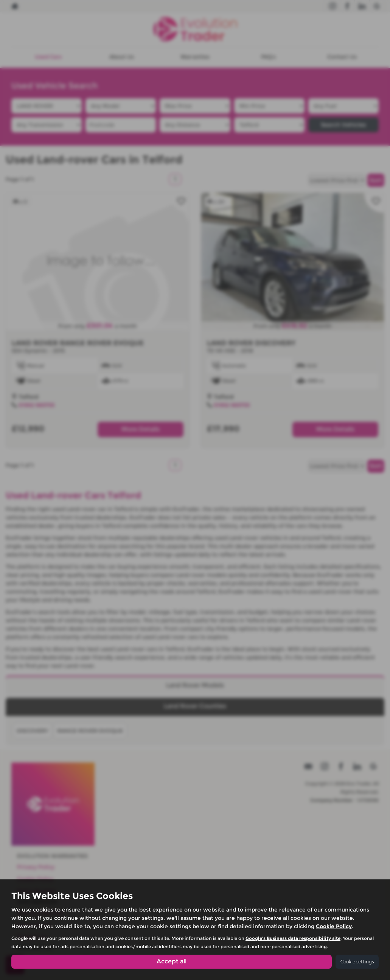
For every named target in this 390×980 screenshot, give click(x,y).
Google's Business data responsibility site (293, 938)
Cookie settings (357, 962)
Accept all (172, 961)
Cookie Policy (334, 926)
